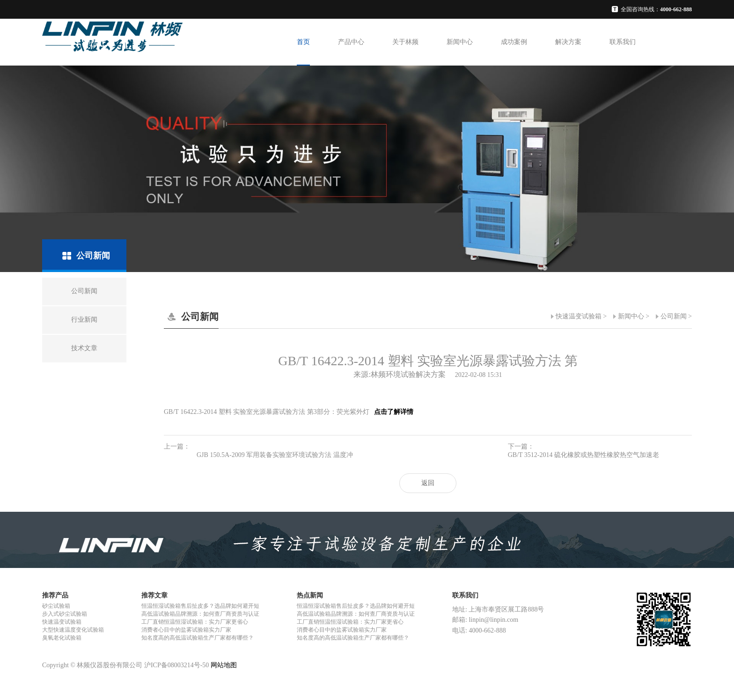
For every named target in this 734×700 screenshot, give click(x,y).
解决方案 (568, 42)
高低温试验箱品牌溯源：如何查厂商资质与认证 (200, 614)
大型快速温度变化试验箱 (73, 630)
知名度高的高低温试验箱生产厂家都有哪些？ (198, 638)
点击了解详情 (393, 412)
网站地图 (224, 665)
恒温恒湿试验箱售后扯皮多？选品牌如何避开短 (200, 606)
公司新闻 (674, 316)
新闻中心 (460, 42)
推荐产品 (55, 595)
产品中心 (351, 42)
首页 (303, 42)
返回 (428, 483)
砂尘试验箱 (56, 606)
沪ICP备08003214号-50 (176, 665)
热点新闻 (310, 595)
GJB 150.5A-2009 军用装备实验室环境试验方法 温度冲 (275, 455)
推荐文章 (154, 595)
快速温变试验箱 (579, 316)
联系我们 (623, 42)
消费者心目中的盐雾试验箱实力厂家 (186, 630)
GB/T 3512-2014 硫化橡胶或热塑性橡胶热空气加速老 (584, 455)
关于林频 (405, 42)
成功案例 (514, 42)
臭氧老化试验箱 (62, 638)
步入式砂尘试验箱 (65, 614)
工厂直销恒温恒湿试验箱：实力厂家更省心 (195, 622)
